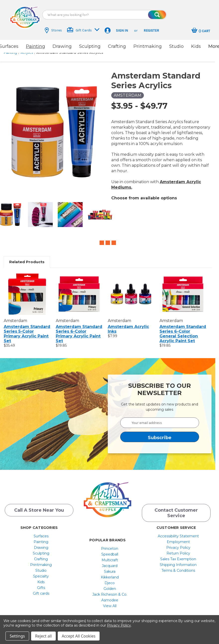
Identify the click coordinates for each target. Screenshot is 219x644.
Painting (35, 46)
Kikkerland (110, 574)
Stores (53, 30)
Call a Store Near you (39, 507)
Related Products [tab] (27, 258)
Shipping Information (178, 562)
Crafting (117, 46)
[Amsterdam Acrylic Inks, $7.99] (131, 290)
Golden (110, 585)
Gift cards (41, 590)
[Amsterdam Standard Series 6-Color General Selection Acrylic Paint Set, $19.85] (183, 290)
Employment (178, 539)
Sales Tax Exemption (178, 556)
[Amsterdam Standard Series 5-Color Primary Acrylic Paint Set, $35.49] (27, 290)
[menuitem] (41, 533)
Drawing (62, 46)
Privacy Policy (178, 544)
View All (110, 603)
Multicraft (110, 557)
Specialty (41, 573)
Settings (17, 636)
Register (151, 31)
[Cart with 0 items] (201, 31)
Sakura (110, 568)
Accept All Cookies (79, 636)
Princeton (110, 545)
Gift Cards (83, 30)
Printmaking (148, 46)
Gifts (41, 584)
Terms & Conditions (178, 567)
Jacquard (110, 563)
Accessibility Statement (178, 533)
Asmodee (110, 597)
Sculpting (90, 46)
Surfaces (41, 533)
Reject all (43, 636)
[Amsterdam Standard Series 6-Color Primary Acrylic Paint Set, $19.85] (79, 290)
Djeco (110, 580)
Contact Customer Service (176, 510)
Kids (196, 46)
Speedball (110, 551)
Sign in (122, 31)
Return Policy (178, 550)
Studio (176, 46)
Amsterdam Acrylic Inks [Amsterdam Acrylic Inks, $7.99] (128, 325)
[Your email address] (160, 418)
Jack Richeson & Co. (110, 591)
